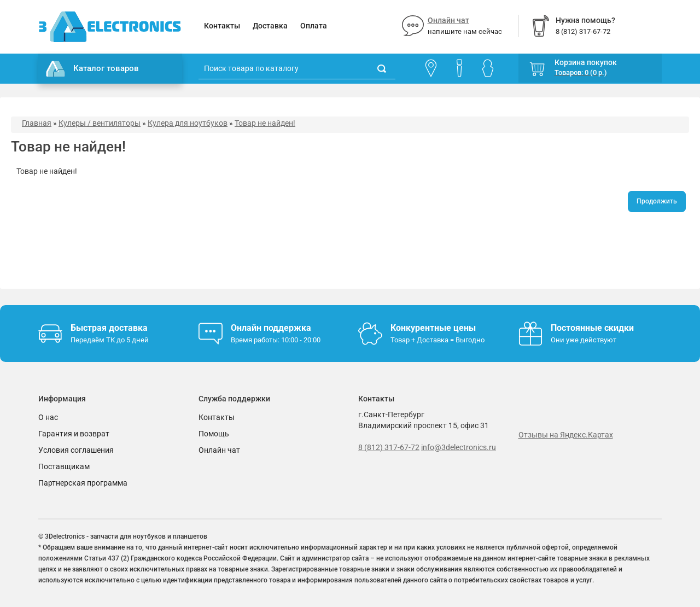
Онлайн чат (448, 20)
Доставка (270, 26)
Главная (37, 123)
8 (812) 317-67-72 (389, 447)
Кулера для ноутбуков (188, 123)
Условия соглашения (76, 450)
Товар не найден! (265, 123)
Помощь (214, 434)
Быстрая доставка (109, 328)
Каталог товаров (92, 69)
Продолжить (657, 201)
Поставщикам (64, 466)
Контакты (222, 26)
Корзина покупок (586, 62)
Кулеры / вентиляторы (100, 123)
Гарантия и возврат (74, 434)
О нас (48, 417)
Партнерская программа (83, 483)
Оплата (314, 26)
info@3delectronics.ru (459, 447)
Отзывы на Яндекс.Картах (566, 435)
